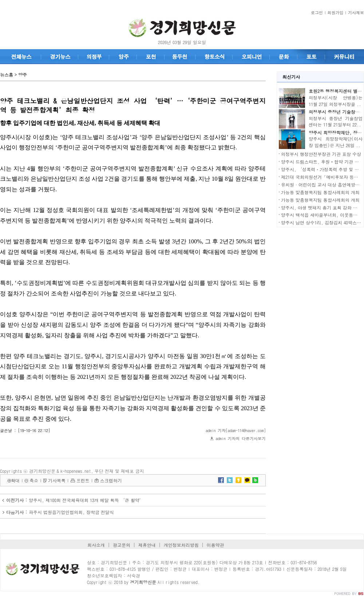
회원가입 (336, 13)
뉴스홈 (7, 74)
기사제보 (356, 13)
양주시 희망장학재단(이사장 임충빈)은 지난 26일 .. (336, 142)
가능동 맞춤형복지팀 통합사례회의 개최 (320, 192)
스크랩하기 (111, 480)
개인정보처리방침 (181, 545)
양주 (23, 74)
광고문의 (122, 545)
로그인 (317, 13)
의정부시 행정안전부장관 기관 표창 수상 (321, 154)
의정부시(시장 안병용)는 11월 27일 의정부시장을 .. (336, 101)
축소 (34, 480)
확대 (15, 480)
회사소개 (96, 545)
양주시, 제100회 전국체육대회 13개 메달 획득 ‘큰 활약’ (86, 500)
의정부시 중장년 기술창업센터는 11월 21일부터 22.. (336, 121)
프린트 (83, 480)
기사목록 (57, 480)
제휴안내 (147, 545)
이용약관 (215, 545)
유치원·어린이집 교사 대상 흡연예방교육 (323, 185)
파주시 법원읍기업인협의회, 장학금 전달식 (71, 512)
